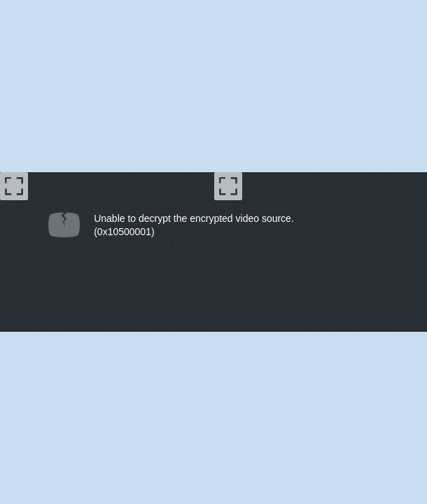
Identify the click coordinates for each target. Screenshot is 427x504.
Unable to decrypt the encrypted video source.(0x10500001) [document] (194, 225)
